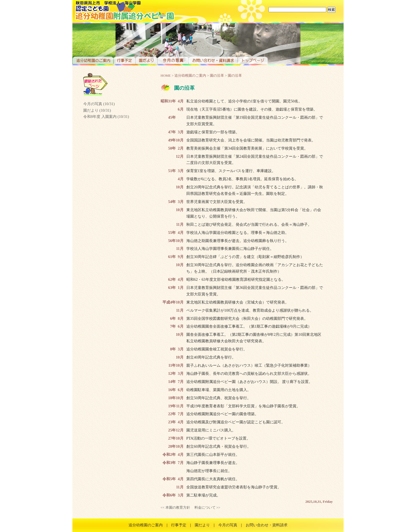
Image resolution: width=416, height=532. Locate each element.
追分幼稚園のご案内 (93, 60)
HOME (166, 76)
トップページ (253, 60)
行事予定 (124, 60)
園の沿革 (217, 76)
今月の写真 (173, 60)
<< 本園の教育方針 (175, 508)
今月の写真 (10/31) (99, 104)
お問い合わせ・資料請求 (213, 60)
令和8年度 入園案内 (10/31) (106, 117)
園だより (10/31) (97, 110)
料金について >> (207, 508)
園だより (146, 60)
